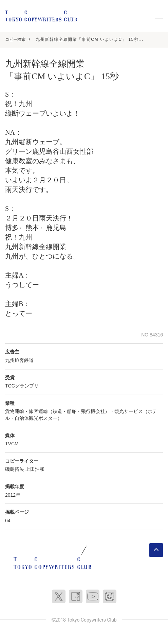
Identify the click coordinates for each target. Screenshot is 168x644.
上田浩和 (35, 469)
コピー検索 (15, 39)
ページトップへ (156, 550)
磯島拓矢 (15, 469)
